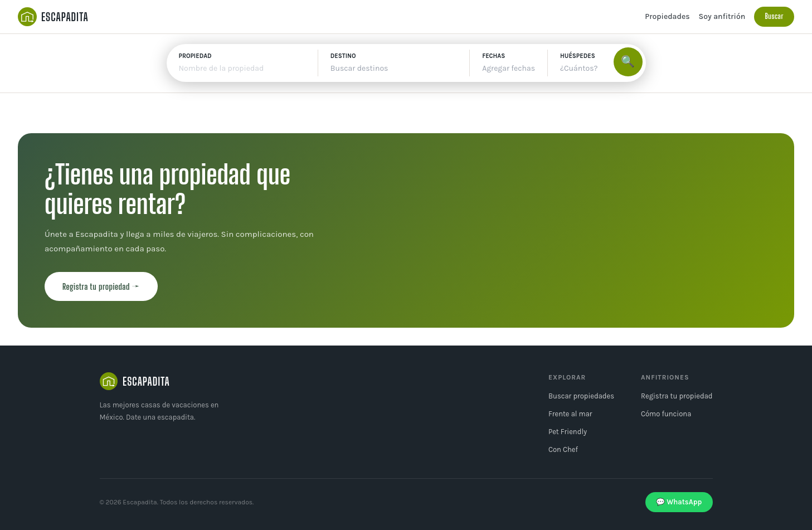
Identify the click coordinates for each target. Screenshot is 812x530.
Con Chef (563, 449)
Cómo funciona (666, 414)
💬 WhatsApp (679, 502)
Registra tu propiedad (677, 396)
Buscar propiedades (581, 396)
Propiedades (667, 16)
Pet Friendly (568, 432)
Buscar (774, 16)
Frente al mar (570, 414)
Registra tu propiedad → (101, 286)
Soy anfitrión (722, 16)
